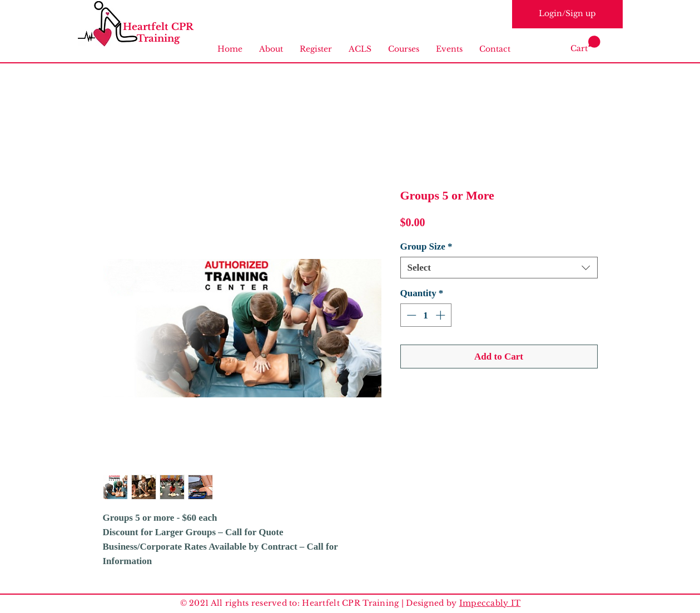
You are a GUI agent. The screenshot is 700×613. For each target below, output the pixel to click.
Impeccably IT (490, 603)
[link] (585, 44)
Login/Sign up (567, 13)
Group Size (426, 246)
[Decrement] (410, 315)
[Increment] (441, 315)
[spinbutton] (426, 315)
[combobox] (499, 268)
